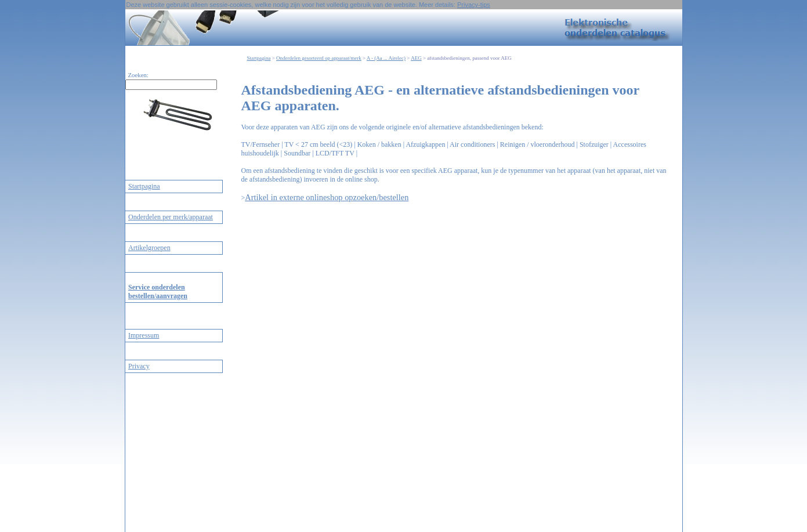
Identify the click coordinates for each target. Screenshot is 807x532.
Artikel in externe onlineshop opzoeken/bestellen (327, 197)
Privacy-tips (474, 5)
